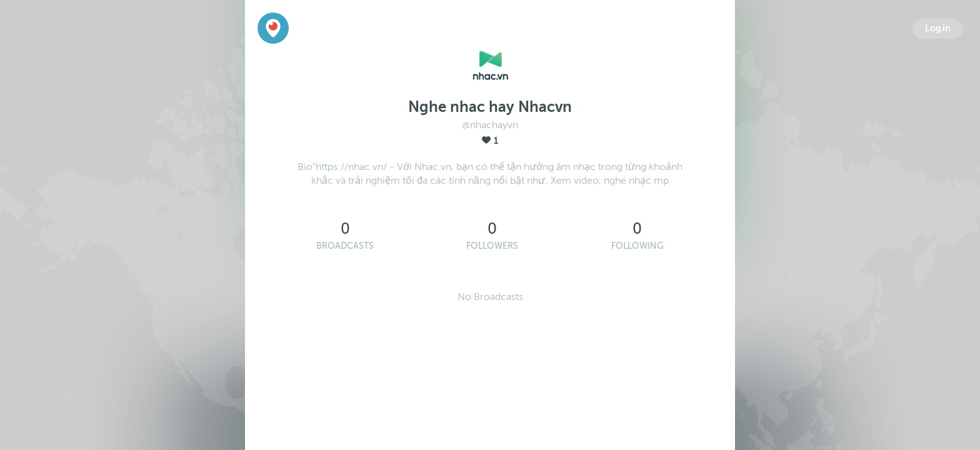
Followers (492, 246)
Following (637, 246)
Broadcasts (345, 246)
